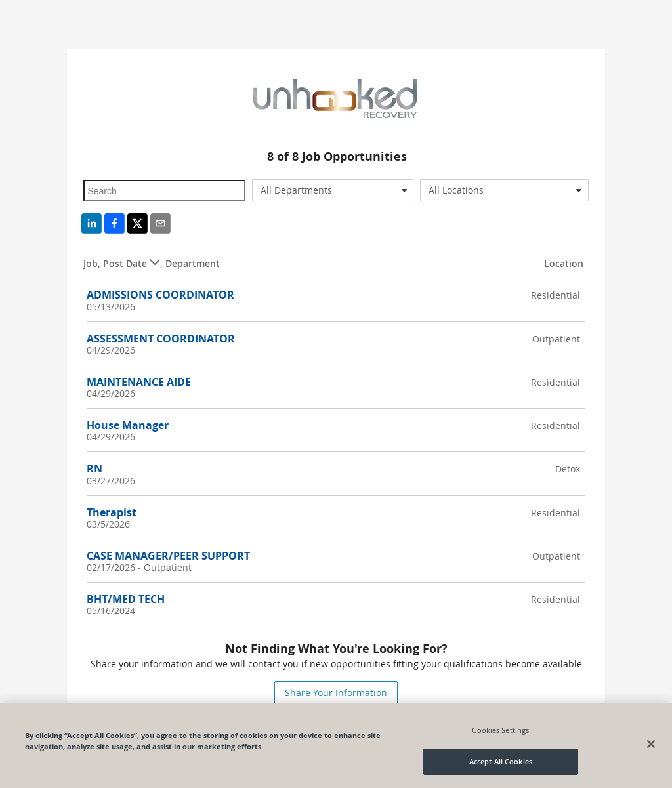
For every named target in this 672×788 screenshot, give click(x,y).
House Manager (128, 425)
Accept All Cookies (501, 761)
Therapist (112, 512)
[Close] (651, 744)
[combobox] (333, 190)
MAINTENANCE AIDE (139, 382)
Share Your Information (336, 693)
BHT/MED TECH (126, 599)
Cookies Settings (500, 730)
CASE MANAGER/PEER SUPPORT (168, 556)
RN (94, 468)
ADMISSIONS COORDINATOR (160, 295)
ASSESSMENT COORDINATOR (161, 339)
